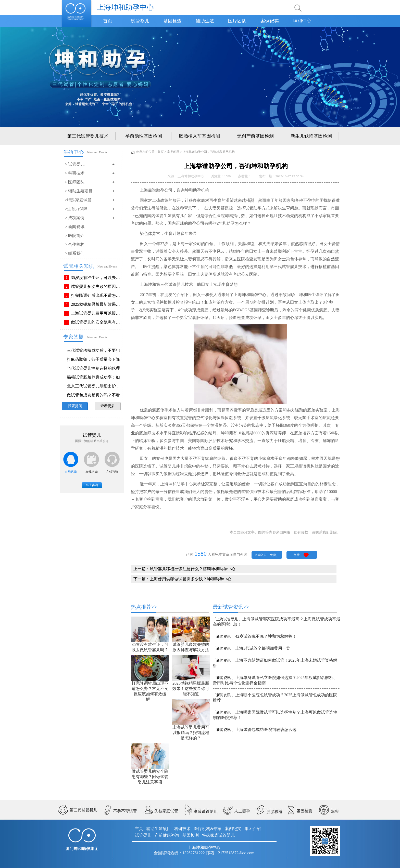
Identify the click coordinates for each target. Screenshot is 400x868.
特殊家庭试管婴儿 (218, 835)
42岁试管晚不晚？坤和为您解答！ (266, 636)
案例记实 (270, 21)
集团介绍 (253, 829)
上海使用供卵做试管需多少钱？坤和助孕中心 (191, 579)
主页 (139, 829)
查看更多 (108, 406)
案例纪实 (233, 829)
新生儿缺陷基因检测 (311, 136)
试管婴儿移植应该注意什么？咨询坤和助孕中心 (193, 569)
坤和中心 (302, 21)
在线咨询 (71, 472)
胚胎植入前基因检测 (199, 136)
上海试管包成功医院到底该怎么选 (266, 730)
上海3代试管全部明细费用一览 (263, 648)
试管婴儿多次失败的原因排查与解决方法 (96, 286)
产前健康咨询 (167, 835)
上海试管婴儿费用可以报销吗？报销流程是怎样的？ (96, 313)
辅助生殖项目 (159, 829)
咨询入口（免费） (267, 555)
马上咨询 (92, 485)
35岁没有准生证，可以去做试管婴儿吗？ (96, 278)
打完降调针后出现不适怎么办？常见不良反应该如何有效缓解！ (96, 295)
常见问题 (173, 152)
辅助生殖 (205, 21)
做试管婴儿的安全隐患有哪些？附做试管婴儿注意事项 (96, 322)
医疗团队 (237, 21)
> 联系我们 (75, 253)
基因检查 (172, 21)
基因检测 (191, 835)
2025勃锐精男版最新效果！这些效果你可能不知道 (96, 304)
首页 (108, 21)
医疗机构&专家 (208, 829)
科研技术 (182, 829)
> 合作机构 (75, 244)
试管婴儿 (140, 21)
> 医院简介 (75, 236)
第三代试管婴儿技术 (88, 136)
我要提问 (75, 406)
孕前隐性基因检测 (144, 136)
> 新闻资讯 (75, 227)
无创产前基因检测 (255, 136)
